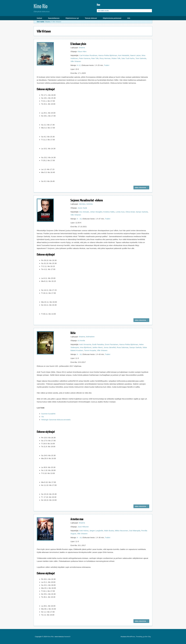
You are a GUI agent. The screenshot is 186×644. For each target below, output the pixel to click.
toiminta (90, 204)
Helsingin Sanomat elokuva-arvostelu (56, 420)
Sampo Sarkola (142, 212)
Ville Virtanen (76, 61)
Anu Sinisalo (84, 212)
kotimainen (90, 337)
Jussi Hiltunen (83, 527)
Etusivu (48, 22)
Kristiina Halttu (109, 212)
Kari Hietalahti (124, 55)
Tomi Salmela (141, 58)
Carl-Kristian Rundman (88, 55)
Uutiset (39, 18)
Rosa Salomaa (123, 347)
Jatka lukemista (141, 188)
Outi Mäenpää (135, 531)
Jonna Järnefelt (110, 347)
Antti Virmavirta (85, 344)
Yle (43, 417)
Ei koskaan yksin (78, 44)
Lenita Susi (120, 212)
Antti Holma (84, 531)
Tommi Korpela (90, 350)
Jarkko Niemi (97, 347)
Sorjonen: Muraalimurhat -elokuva (87, 200)
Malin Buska (109, 531)
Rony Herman (105, 58)
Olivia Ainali (130, 212)
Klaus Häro (82, 51)
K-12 (79, 65)
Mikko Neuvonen (121, 531)
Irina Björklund (86, 347)
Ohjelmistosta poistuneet (112, 18)
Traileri (107, 65)
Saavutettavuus (54, 18)
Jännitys (82, 204)
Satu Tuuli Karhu (128, 58)
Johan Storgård (96, 212)
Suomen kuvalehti (48, 414)
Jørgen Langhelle (96, 531)
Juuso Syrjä (82, 208)
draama (82, 48)
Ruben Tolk (116, 58)
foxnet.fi (67, 637)
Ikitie (73, 333)
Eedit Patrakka (98, 344)
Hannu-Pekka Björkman (108, 55)
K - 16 (79, 219)
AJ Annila (81, 340)
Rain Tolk (95, 58)
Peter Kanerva (85, 58)
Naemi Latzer (135, 55)
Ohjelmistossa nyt (72, 18)
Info (129, 18)
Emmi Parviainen (111, 344)
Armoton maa (77, 519)
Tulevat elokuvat (91, 18)
